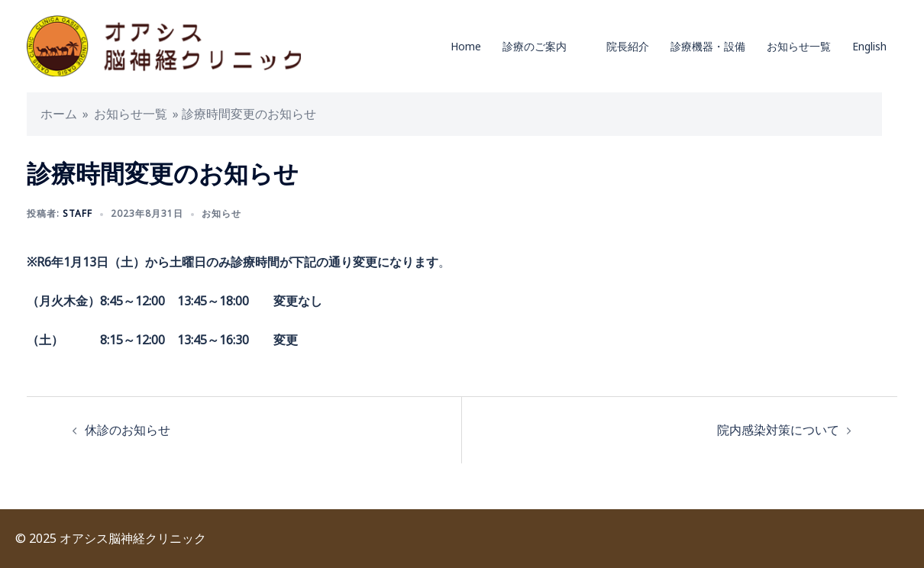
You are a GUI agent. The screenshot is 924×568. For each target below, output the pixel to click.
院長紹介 (628, 46)
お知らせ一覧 (799, 46)
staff (78, 213)
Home (466, 46)
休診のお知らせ (128, 430)
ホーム (59, 114)
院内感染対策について (778, 430)
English (869, 46)
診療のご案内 (535, 46)
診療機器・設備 (708, 46)
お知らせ (221, 213)
